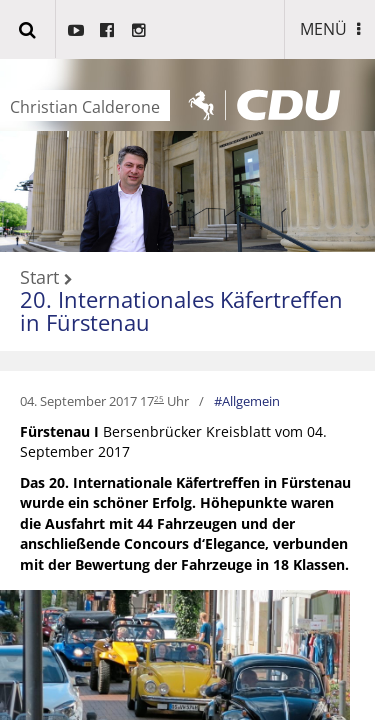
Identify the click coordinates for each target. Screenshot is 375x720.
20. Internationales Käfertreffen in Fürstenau (181, 310)
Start (39, 278)
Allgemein (251, 401)
